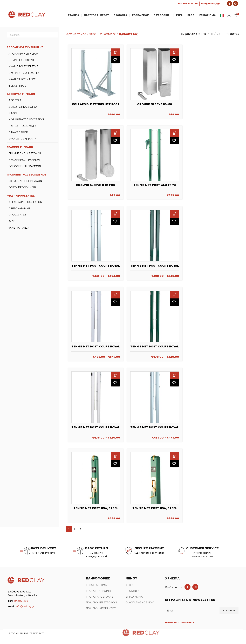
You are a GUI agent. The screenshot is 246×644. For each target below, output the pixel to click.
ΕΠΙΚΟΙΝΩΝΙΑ (134, 598)
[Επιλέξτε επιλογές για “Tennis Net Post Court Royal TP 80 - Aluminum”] (116, 215)
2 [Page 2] (75, 531)
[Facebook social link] (187, 589)
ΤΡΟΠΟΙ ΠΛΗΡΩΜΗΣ (99, 593)
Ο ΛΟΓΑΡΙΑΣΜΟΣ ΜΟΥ (140, 604)
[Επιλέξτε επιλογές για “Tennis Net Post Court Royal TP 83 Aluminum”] (175, 377)
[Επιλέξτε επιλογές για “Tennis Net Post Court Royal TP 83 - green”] (175, 296)
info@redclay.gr (25, 608)
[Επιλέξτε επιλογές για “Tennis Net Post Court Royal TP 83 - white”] (116, 377)
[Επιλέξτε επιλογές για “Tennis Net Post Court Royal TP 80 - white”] (116, 296)
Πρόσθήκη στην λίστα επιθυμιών (116, 62)
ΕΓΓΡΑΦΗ (229, 612)
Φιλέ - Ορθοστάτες (102, 36)
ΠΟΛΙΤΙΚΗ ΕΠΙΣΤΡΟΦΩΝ (101, 604)
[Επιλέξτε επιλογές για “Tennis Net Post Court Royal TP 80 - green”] (175, 215)
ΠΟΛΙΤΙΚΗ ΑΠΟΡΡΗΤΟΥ (101, 610)
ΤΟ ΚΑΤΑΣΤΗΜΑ (96, 587)
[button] (116, 54)
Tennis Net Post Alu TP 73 (155, 186)
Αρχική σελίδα (76, 36)
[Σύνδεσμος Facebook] (230, 4)
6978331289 (21, 602)
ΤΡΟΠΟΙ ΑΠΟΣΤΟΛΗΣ (100, 598)
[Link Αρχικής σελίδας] (27, 18)
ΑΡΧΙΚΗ (130, 587)
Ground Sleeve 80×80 (155, 106)
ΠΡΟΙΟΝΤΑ (132, 593)
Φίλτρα (235, 36)
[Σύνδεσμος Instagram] (235, 4)
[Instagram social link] (195, 589)
